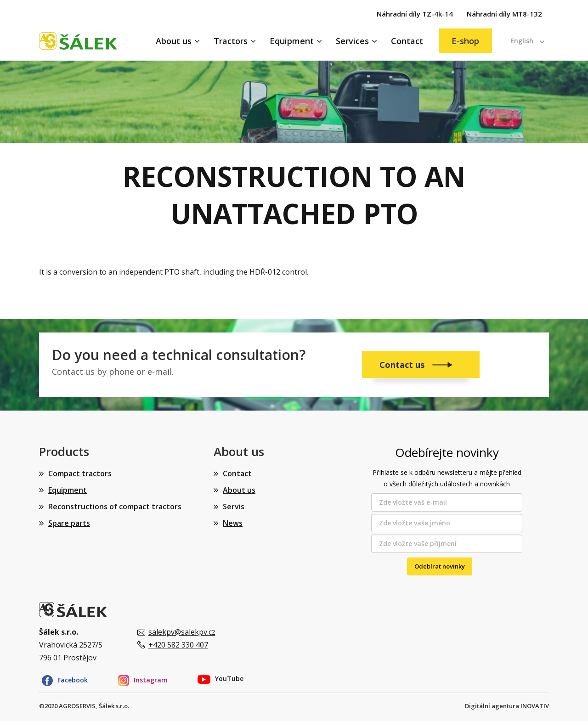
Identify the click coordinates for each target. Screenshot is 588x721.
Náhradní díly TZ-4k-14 (415, 14)
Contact (407, 41)
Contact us (403, 365)
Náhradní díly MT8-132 (504, 14)
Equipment (292, 41)
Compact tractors (80, 473)
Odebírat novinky (440, 566)
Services (352, 41)
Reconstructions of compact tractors (115, 507)
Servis (234, 507)
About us (174, 41)
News (233, 523)
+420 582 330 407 (178, 645)
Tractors (231, 41)
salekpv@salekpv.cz (182, 632)
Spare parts (69, 523)
